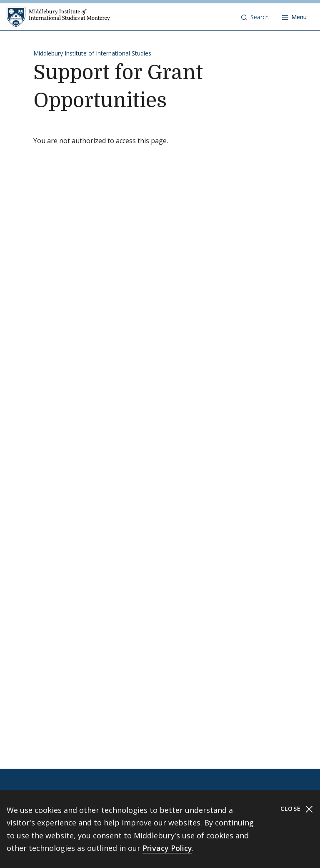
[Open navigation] (294, 17)
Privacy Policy (167, 848)
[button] (255, 17)
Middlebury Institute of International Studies (92, 53)
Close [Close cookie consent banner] (297, 809)
